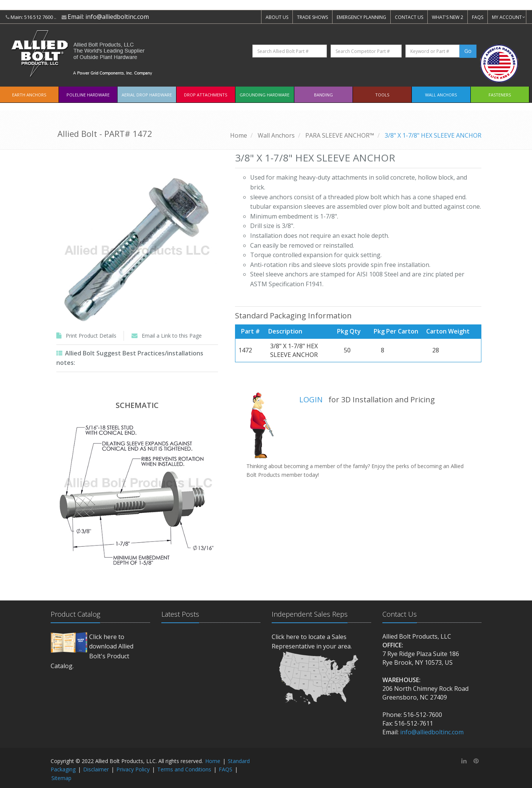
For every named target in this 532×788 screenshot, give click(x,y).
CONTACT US (409, 17)
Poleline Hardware (88, 95)
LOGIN (311, 399)
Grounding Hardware (264, 95)
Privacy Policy (133, 769)
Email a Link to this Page (172, 336)
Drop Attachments (206, 95)
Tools (382, 95)
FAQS (478, 17)
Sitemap (61, 778)
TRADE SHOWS (312, 17)
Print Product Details (91, 336)
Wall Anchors (441, 95)
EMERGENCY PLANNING (361, 17)
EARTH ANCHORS (29, 95)
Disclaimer (96, 769)
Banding (323, 95)
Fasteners (500, 95)
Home (239, 135)
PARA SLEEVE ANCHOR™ (340, 135)
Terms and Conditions (184, 769)
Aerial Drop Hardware (147, 95)
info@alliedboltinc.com (117, 17)
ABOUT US (277, 17)
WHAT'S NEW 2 (448, 17)
